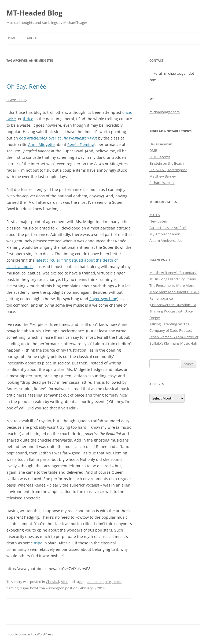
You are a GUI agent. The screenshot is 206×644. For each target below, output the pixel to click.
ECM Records (160, 157)
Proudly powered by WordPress (30, 634)
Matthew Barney (163, 176)
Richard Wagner (162, 183)
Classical (52, 582)
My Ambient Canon (165, 234)
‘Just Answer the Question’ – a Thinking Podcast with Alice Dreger (173, 311)
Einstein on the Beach (167, 163)
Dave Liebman (161, 144)
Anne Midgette (41, 144)
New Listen (158, 221)
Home (11, 38)
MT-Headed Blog (34, 13)
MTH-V (155, 215)
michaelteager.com (165, 112)
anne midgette (99, 582)
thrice (28, 119)
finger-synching (103, 299)
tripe (38, 543)
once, (127, 112)
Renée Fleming (81, 144)
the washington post (56, 588)
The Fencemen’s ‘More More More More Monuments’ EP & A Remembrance (174, 292)
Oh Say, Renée (26, 86)
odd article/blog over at (41, 138)
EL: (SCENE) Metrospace (168, 170)
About (32, 38)
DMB (153, 150)
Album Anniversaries (166, 240)
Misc (64, 582)
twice (11, 119)
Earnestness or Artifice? (168, 228)
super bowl (29, 588)
